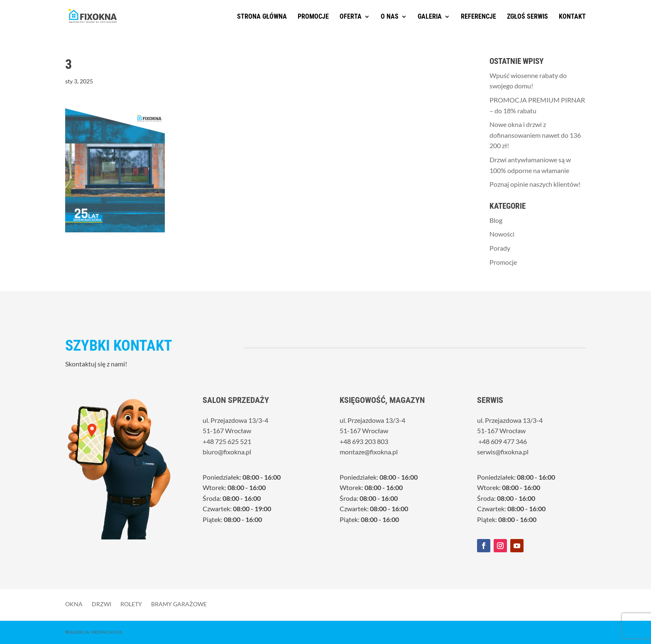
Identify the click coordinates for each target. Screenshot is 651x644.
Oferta (351, 17)
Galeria (430, 17)
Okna (74, 604)
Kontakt (572, 17)
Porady (500, 248)
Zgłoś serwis (527, 17)
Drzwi (102, 604)
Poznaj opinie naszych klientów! (535, 184)
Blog (496, 220)
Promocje (313, 17)
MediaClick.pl (107, 632)
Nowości (502, 234)
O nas (390, 17)
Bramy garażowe (179, 604)
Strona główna (262, 17)
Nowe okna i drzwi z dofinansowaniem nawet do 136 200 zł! (535, 135)
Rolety (131, 604)
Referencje (478, 17)
